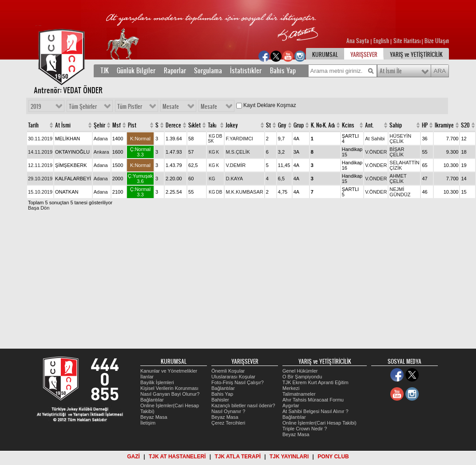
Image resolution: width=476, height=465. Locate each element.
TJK (105, 71)
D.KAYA (234, 179)
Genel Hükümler (300, 371)
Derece (173, 125)
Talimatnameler (299, 394)
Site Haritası (408, 41)
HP (425, 125)
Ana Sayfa (358, 41)
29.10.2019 (40, 179)
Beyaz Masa (154, 417)
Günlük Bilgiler (136, 71)
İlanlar (147, 377)
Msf (117, 125)
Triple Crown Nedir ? (305, 429)
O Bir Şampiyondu (302, 377)
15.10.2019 (40, 192)
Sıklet (194, 125)
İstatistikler (246, 71)
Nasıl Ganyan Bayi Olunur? (170, 394)
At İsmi (63, 125)
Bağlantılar (152, 400)
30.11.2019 (40, 139)
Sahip (396, 125)
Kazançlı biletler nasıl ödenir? (243, 405)
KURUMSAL (325, 55)
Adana (101, 139)
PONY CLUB (333, 457)
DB (219, 136)
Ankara (101, 152)
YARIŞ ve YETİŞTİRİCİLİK (416, 55)
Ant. (369, 125)
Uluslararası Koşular (233, 377)
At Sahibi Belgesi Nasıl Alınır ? (315, 411)
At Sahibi (375, 139)
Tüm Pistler (130, 107)
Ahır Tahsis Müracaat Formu (313, 400)
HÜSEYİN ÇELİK (400, 139)
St (268, 125)
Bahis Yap (283, 71)
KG (212, 136)
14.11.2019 (40, 152)
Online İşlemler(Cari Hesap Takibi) (319, 423)
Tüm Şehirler (83, 107)
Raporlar (175, 71)
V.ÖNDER (376, 152)
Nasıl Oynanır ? (228, 411)
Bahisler (220, 400)
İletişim (148, 423)
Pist (132, 125)
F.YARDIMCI (239, 139)
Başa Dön (39, 208)
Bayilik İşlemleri (157, 382)
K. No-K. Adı (323, 125)
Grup (299, 125)
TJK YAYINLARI (289, 457)
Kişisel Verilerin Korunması (169, 388)
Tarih (33, 125)
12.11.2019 (40, 165)
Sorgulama (208, 71)
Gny (282, 125)
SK (211, 141)
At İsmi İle (391, 71)
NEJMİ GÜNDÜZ (400, 192)
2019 (36, 107)
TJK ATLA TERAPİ (238, 457)
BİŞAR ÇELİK (397, 152)
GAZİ (133, 457)
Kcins (348, 125)
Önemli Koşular (228, 371)
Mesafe (171, 107)
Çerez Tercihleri (228, 423)
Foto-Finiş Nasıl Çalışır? (238, 382)
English (381, 41)
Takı (212, 125)
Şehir (99, 125)
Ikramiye (444, 125)
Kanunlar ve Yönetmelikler (169, 371)
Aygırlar (291, 405)
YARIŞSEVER (364, 55)
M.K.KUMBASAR (244, 192)
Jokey (232, 125)
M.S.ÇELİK (238, 152)
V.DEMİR (236, 165)
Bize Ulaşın (437, 41)
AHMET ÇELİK (398, 179)
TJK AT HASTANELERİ (177, 457)
